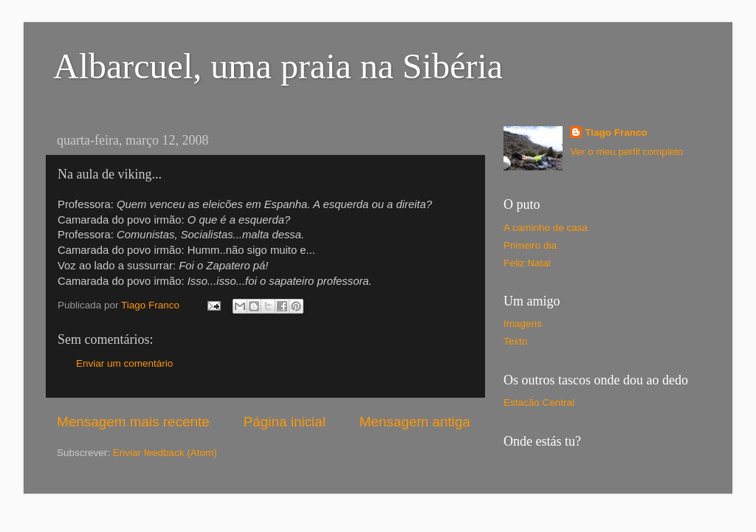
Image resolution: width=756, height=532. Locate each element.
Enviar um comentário (124, 363)
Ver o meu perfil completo (626, 152)
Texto (515, 341)
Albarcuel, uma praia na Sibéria (278, 66)
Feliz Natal (527, 263)
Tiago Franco (616, 132)
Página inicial (285, 422)
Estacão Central (539, 403)
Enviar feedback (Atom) (165, 453)
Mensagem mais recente (133, 422)
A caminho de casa (546, 228)
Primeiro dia (530, 245)
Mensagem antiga (415, 422)
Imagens (523, 324)
